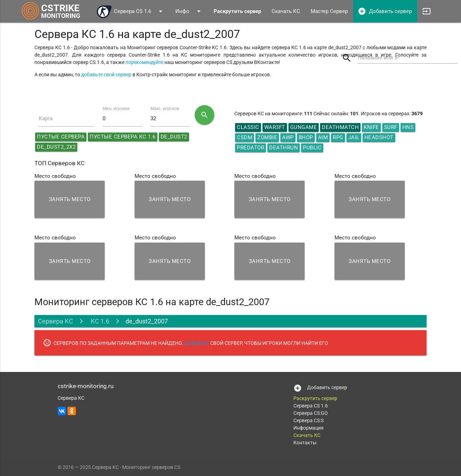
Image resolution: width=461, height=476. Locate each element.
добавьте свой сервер (106, 75)
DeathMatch (340, 127)
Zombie (267, 137)
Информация (309, 428)
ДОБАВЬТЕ (197, 343)
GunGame (304, 127)
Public (312, 148)
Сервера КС (56, 321)
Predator (251, 148)
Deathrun (284, 148)
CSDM (245, 137)
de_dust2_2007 (147, 321)
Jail (354, 137)
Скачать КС (286, 11)
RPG (338, 137)
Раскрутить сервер (315, 398)
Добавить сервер (385, 11)
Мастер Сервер (329, 11)
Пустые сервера (61, 137)
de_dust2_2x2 (56, 147)
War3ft (275, 127)
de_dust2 (174, 137)
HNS (408, 127)
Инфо (189, 11)
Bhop (306, 137)
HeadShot (379, 137)
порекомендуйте (144, 62)
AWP (288, 137)
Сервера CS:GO (311, 413)
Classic (248, 127)
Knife (371, 127)
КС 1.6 (99, 321)
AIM (323, 137)
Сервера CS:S (309, 420)
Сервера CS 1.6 (131, 11)
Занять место (70, 199)
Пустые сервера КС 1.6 (123, 137)
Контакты (305, 443)
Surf (391, 127)
